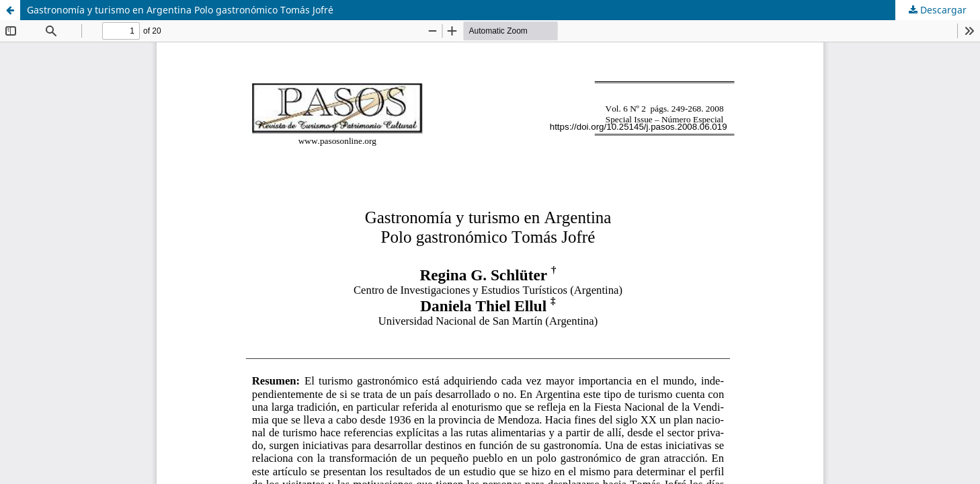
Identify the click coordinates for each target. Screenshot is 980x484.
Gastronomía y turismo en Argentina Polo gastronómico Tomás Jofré (180, 10)
